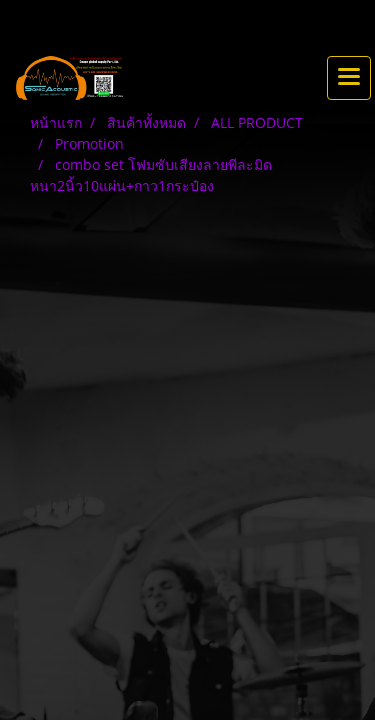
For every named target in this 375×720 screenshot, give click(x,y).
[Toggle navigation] (349, 78)
